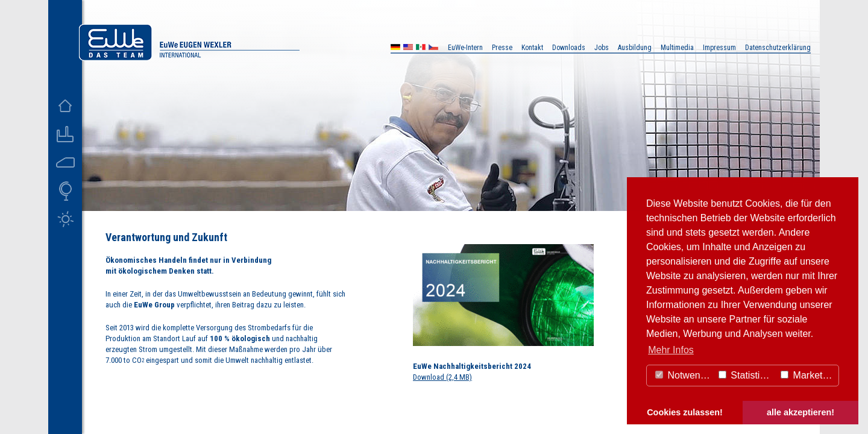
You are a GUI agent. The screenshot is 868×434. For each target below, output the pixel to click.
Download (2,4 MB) (442, 377)
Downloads (569, 48)
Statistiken (747, 375)
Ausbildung (635, 48)
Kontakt (532, 48)
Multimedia (677, 48)
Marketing (808, 375)
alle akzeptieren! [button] (800, 412)
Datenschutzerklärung (778, 48)
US (408, 49)
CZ (433, 49)
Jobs (602, 48)
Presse (502, 48)
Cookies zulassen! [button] (685, 412)
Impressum (719, 48)
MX (421, 49)
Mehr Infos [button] (671, 350)
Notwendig (684, 375)
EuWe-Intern (465, 48)
